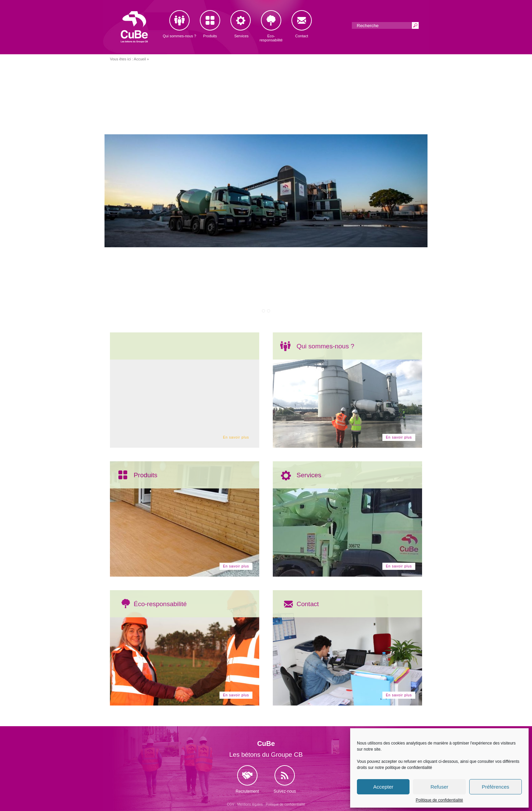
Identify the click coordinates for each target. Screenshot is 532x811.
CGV (231, 804)
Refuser (440, 787)
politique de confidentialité (408, 768)
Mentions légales (250, 804)
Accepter (383, 787)
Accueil (140, 59)
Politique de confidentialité (439, 800)
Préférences (496, 787)
